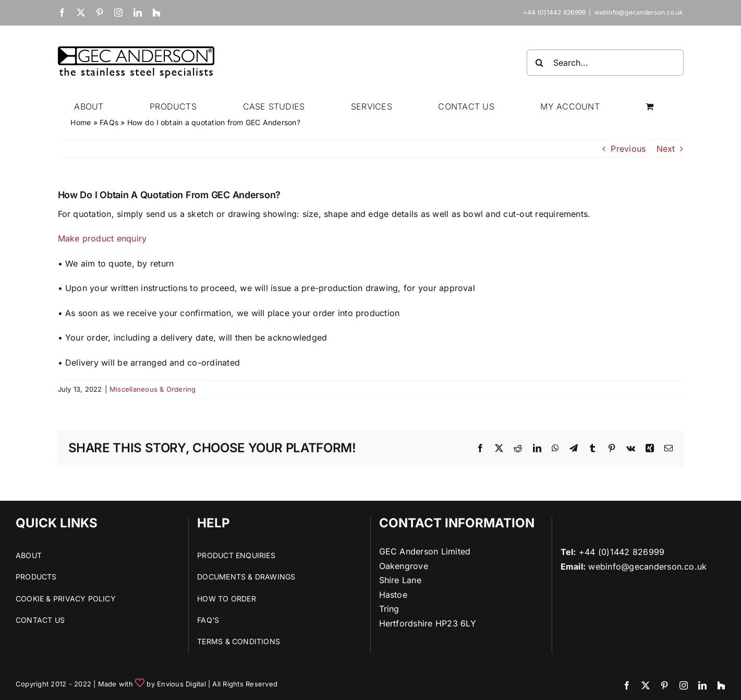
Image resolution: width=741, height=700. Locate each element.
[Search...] (605, 63)
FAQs (109, 122)
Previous (628, 149)
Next (666, 149)
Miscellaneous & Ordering (153, 389)
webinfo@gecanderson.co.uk (639, 12)
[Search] (540, 63)
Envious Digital (181, 684)
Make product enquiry (104, 238)
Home (81, 122)
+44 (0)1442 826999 (622, 552)
